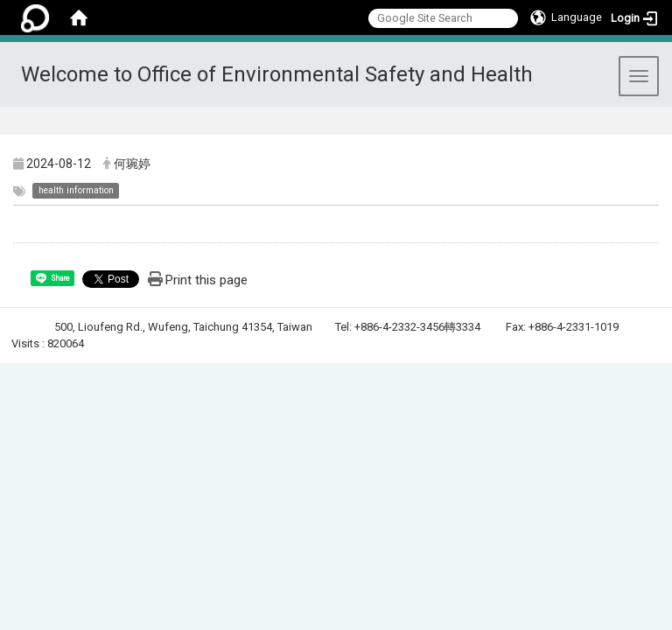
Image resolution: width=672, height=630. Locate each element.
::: (651, 128)
